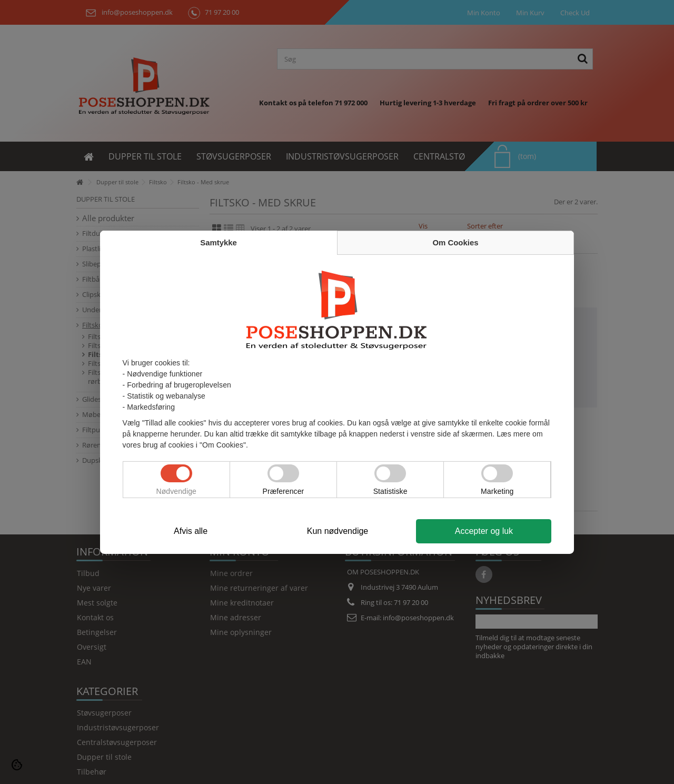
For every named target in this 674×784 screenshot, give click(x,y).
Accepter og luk (484, 531)
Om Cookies (455, 242)
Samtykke (219, 242)
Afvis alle (191, 531)
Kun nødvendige (338, 531)
